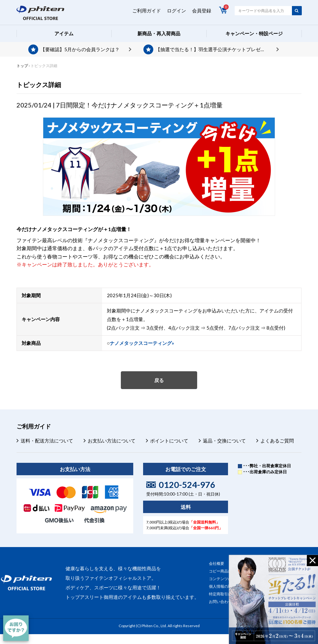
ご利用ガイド (147, 10)
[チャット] (16, 628)
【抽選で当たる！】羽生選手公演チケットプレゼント (213, 49)
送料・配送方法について (47, 441)
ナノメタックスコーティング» (142, 343)
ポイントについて (169, 441)
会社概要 (217, 563)
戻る (159, 380)
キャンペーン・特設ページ (254, 33)
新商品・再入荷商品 (159, 33)
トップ (22, 66)
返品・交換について (224, 441)
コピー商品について (226, 571)
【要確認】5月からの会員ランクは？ (80, 49)
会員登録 (202, 10)
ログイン (176, 10)
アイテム (64, 33)
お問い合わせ (220, 602)
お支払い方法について (112, 441)
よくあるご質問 (277, 441)
